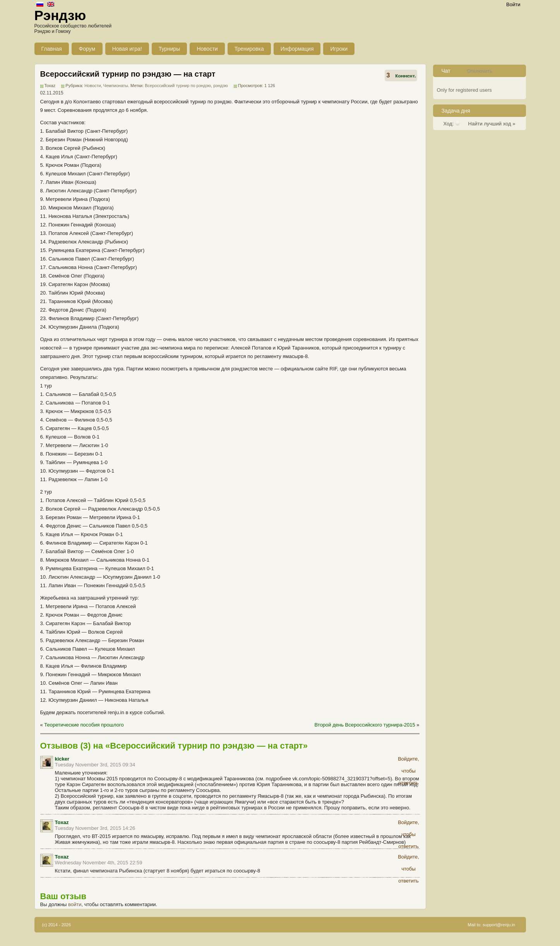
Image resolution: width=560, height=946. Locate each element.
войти (75, 904)
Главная (52, 49)
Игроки (339, 49)
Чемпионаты (116, 86)
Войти (513, 4)
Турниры (170, 49)
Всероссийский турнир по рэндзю (178, 86)
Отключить (480, 71)
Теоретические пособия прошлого (84, 725)
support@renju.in (499, 925)
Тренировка (249, 49)
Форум (87, 49)
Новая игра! (127, 49)
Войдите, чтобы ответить (408, 760)
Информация (297, 49)
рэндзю (221, 86)
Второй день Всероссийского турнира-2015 (365, 725)
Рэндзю (60, 15)
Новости (207, 49)
